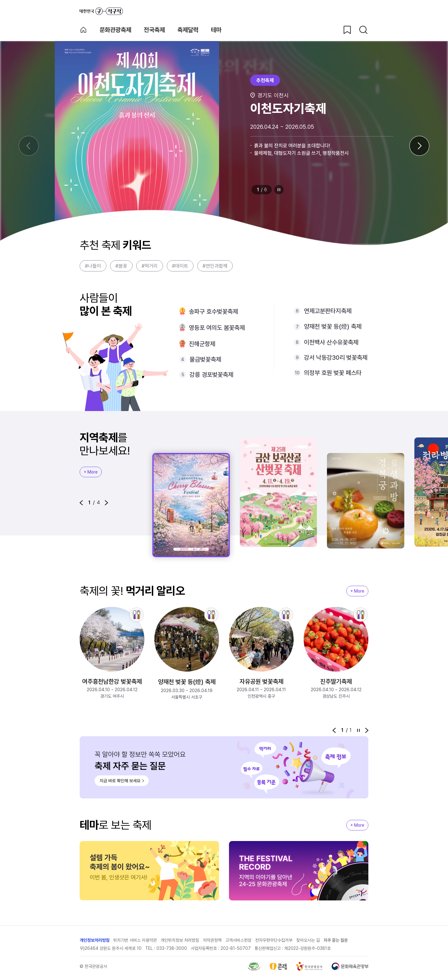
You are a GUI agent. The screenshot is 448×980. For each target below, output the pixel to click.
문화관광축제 (115, 30)
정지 (279, 190)
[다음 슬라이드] (419, 146)
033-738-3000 (172, 948)
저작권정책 (212, 940)
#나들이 (93, 266)
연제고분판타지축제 (328, 311)
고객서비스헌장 (238, 940)
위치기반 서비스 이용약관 (135, 940)
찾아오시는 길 (308, 940)
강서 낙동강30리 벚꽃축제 (336, 358)
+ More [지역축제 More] (91, 472)
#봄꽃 (121, 266)
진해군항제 (202, 344)
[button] (81, 503)
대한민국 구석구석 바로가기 (101, 11)
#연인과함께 (215, 266)
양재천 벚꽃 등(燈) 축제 (333, 326)
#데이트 (180, 266)
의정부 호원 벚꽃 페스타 (333, 373)
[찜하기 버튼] (347, 30)
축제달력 (188, 30)
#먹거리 (150, 266)
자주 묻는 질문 (336, 940)
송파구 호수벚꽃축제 (213, 312)
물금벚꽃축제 (205, 359)
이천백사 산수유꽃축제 (331, 342)
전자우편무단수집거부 (274, 940)
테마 (216, 30)
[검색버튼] (363, 30)
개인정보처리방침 (95, 940)
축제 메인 (83, 30)
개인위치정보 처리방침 (180, 940)
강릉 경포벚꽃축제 (211, 375)
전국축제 (154, 30)
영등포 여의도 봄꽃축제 (217, 328)
